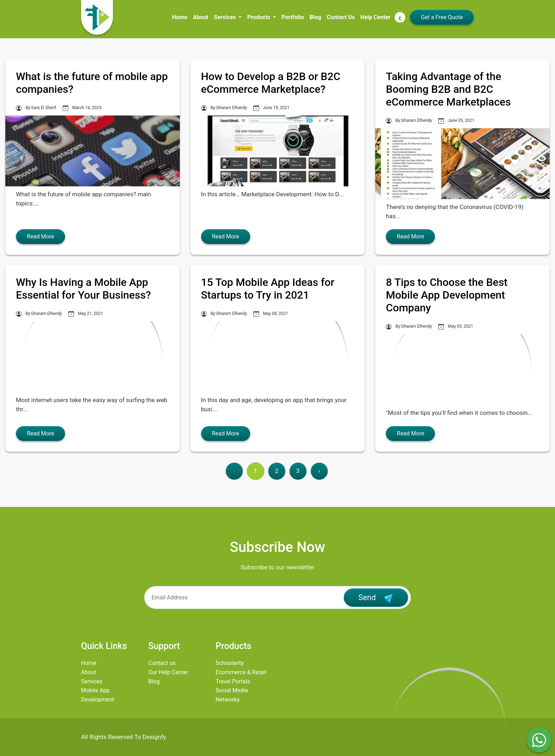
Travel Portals (233, 681)
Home (180, 17)
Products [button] (259, 17)
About (201, 17)
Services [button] (225, 17)
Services (92, 681)
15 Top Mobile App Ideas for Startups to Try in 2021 (268, 289)
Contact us (162, 663)
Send (376, 598)
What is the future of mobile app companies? (92, 83)
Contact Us (341, 17)
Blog (316, 17)
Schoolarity (230, 663)
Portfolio (293, 17)
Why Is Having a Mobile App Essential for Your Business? (83, 289)
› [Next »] (319, 471)
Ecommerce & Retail (241, 672)
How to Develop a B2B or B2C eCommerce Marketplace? (271, 83)
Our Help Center (168, 672)
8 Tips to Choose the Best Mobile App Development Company (447, 295)
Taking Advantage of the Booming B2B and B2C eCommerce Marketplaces (448, 89)
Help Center (375, 17)
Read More (41, 236)
